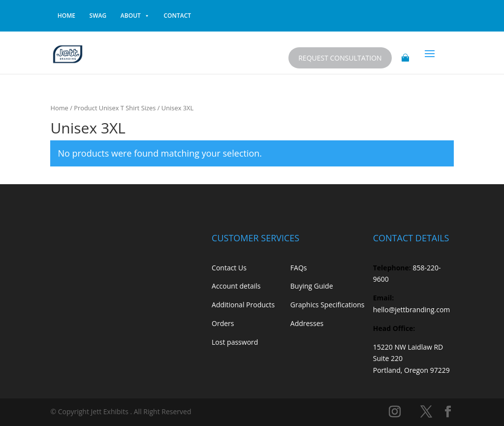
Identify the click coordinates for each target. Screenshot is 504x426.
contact (178, 16)
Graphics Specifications (328, 305)
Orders (223, 323)
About (135, 16)
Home (59, 108)
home (66, 16)
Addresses (307, 323)
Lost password (235, 342)
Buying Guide (312, 286)
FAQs (299, 268)
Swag (98, 16)
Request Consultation (340, 58)
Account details (236, 286)
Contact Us (229, 268)
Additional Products (243, 305)
